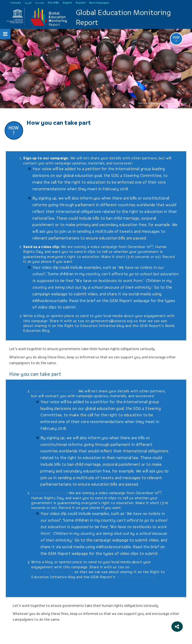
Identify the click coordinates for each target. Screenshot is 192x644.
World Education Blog (135, 577)
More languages (99, 3)
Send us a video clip (41, 247)
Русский (40, 3)
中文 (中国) (53, 3)
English (67, 3)
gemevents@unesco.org (112, 321)
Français (16, 3)
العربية (28, 3)
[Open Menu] (5, 34)
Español (81, 3)
